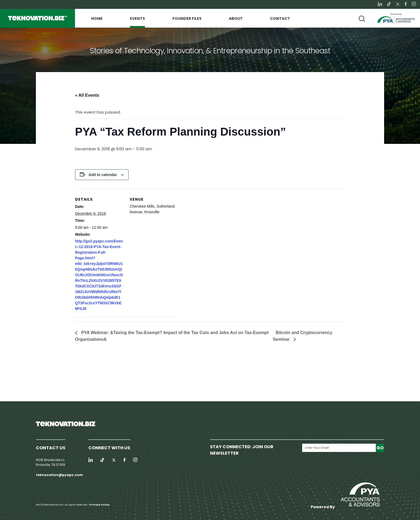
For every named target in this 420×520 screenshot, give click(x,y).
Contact (280, 19)
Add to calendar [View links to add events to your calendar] (103, 175)
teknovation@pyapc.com (59, 475)
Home (97, 19)
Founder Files (187, 19)
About (236, 19)
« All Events (87, 95)
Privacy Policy (100, 505)
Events (137, 19)
